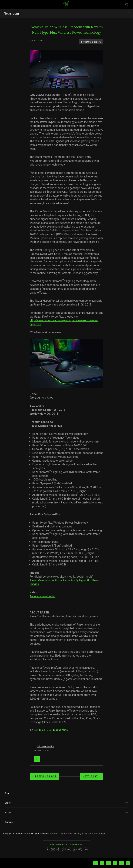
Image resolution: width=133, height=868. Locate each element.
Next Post (92, 776)
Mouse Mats (60, 730)
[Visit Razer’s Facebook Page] (48, 849)
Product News (91, 42)
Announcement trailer (43, 596)
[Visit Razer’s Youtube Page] (69, 849)
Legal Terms (66, 834)
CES (49, 730)
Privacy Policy (81, 834)
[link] (66, 6)
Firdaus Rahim (46, 746)
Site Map (54, 834)
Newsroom (11, 13)
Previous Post (44, 776)
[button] (66, 793)
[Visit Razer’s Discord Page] (86, 849)
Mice (42, 730)
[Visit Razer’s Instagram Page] (53, 849)
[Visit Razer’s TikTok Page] (75, 849)
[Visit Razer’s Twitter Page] (64, 849)
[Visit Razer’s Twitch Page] (80, 849)
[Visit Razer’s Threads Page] (58, 849)
